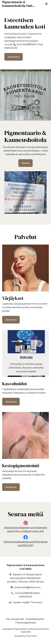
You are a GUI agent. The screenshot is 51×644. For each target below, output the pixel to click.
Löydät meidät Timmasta (27, 602)
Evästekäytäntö (35, 619)
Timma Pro (31, 636)
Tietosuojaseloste (26, 623)
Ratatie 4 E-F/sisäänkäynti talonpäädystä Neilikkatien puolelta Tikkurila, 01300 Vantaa (26, 578)
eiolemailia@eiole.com (27, 587)
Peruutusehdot (15, 619)
